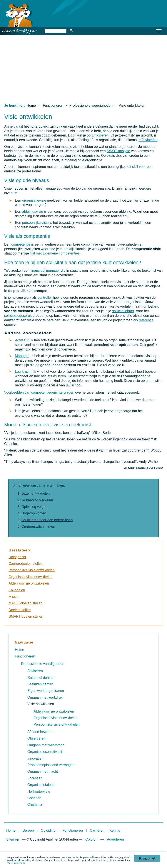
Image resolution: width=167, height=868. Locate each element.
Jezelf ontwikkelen (36, 493)
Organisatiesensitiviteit (45, 752)
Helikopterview (39, 791)
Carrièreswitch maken (38, 527)
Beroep (28, 830)
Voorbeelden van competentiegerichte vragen (39, 392)
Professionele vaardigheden (91, 105)
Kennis (115, 830)
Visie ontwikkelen (41, 704)
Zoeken (72, 30)
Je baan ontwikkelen (37, 500)
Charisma (35, 805)
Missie (13, 597)
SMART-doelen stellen (26, 616)
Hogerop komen (34, 513)
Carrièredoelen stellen (26, 564)
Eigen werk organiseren (46, 691)
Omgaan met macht (43, 771)
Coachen (34, 798)
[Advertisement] (83, 69)
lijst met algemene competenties (55, 253)
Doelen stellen (19, 610)
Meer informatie (16, 863)
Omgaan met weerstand (46, 745)
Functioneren (53, 105)
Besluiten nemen (40, 684)
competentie (21, 244)
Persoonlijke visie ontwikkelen (32, 570)
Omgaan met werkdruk (45, 697)
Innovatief (35, 758)
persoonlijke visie (35, 223)
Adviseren (35, 671)
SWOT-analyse (119, 151)
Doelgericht (17, 557)
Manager (22, 356)
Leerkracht (23, 372)
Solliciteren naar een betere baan (47, 520)
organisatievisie (34, 200)
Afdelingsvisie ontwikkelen (29, 583)
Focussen (35, 778)
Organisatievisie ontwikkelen (30, 577)
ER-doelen (17, 590)
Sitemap (13, 839)
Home (31, 105)
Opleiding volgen (34, 507)
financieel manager (45, 271)
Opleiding (48, 830)
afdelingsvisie (33, 212)
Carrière (96, 830)
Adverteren (115, 839)
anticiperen (100, 135)
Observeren (37, 738)
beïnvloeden (148, 140)
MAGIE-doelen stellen (25, 603)
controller (45, 297)
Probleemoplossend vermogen (51, 765)
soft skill (132, 167)
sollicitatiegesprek (18, 316)
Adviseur (22, 340)
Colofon (91, 839)
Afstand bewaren (40, 732)
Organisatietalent (41, 785)
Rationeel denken (41, 678)
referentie (146, 320)
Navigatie (24, 642)
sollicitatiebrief (123, 311)
